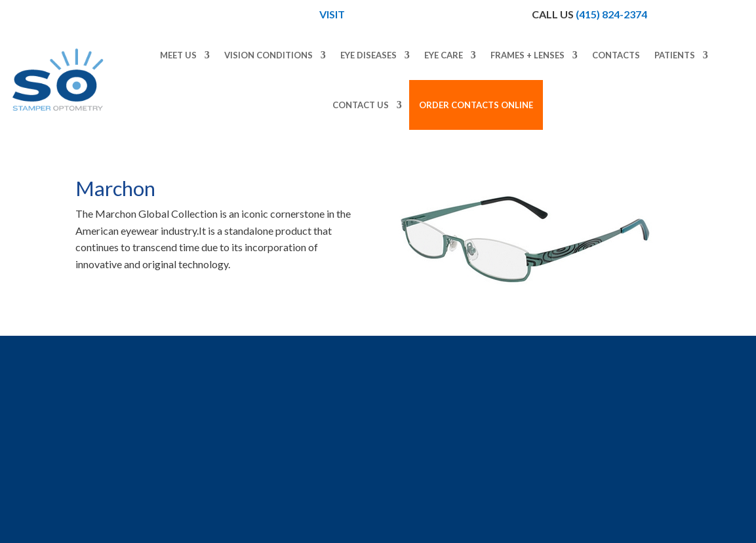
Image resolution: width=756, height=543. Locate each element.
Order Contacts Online (476, 105)
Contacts (616, 55)
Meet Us (178, 55)
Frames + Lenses (527, 55)
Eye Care (444, 55)
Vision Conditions (269, 55)
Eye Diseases (368, 55)
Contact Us (361, 105)
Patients (675, 55)
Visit (333, 14)
